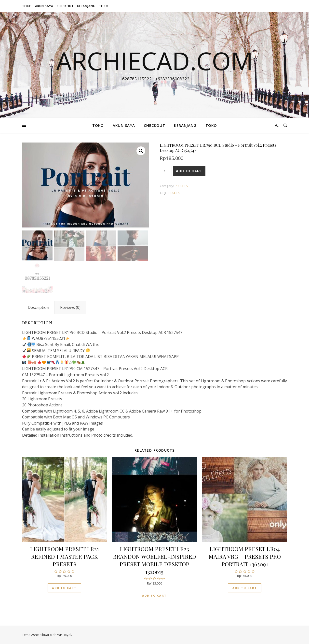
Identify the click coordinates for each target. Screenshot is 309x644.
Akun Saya (44, 6)
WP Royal (64, 635)
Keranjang (86, 6)
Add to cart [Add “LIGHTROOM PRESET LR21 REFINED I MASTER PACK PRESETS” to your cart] (64, 588)
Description (38, 307)
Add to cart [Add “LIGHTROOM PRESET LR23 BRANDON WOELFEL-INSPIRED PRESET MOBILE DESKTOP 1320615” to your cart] (154, 595)
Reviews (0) (70, 307)
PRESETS (181, 186)
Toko (27, 6)
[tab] (38, 307)
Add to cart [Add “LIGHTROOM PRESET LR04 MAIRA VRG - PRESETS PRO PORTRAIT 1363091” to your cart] (245, 588)
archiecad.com (155, 61)
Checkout (65, 6)
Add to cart (189, 171)
